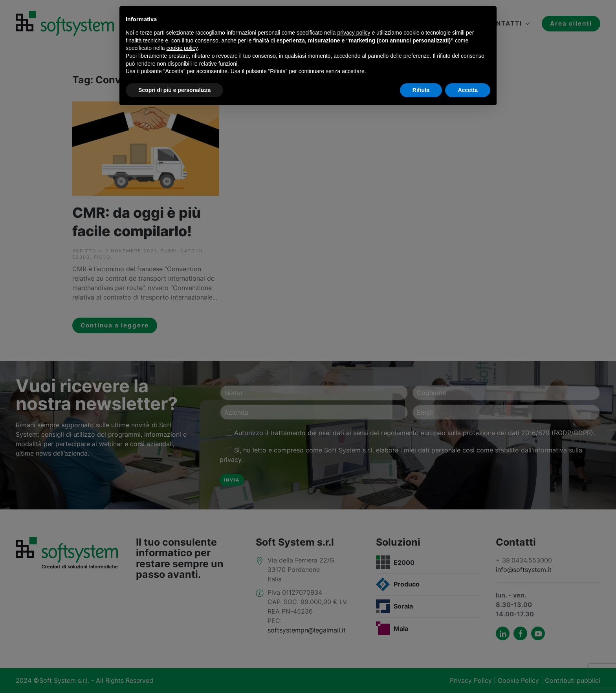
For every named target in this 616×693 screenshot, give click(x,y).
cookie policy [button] (182, 48)
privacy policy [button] (354, 33)
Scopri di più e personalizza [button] (174, 90)
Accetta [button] (468, 90)
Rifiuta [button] (421, 90)
